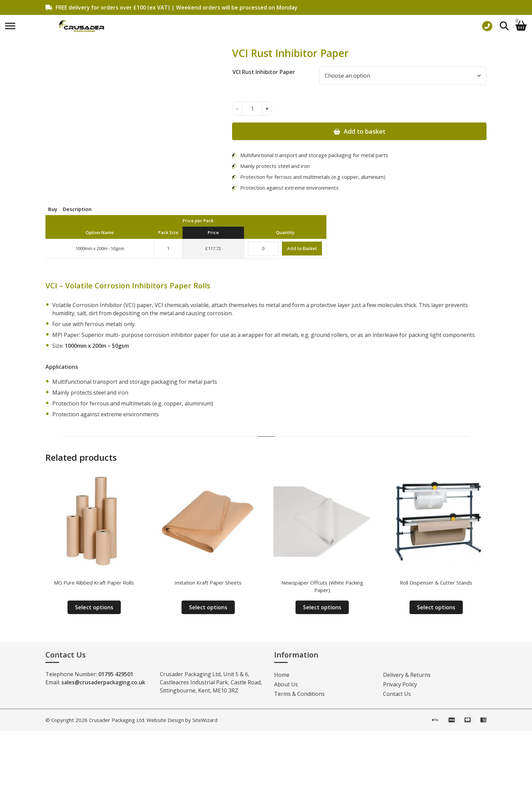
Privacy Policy (400, 684)
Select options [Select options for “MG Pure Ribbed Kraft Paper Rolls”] (94, 607)
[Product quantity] (252, 109)
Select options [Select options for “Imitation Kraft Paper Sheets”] (208, 607)
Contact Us (397, 694)
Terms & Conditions (299, 694)
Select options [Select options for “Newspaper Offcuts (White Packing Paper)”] (322, 607)
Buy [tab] (53, 209)
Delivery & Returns (407, 675)
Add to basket (365, 131)
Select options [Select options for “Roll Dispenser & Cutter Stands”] (436, 607)
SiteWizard (205, 720)
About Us (286, 684)
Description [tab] (77, 209)
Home (282, 675)
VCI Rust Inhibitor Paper (264, 72)
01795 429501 (116, 674)
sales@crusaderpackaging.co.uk (103, 682)
